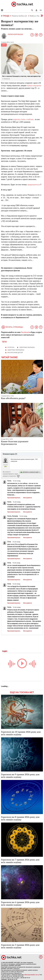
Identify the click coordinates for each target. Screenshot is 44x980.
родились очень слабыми (23, 119)
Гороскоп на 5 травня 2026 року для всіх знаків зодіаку (20, 946)
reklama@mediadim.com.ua (32, 975)
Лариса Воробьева (15, 34)
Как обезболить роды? (13, 398)
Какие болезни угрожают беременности (15, 443)
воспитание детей (15, 353)
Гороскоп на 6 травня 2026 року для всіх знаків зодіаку (20, 903)
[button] (36, 10)
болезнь (11, 347)
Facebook (25, 332)
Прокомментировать (14, 498)
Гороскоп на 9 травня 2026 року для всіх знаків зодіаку (20, 776)
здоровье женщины (16, 350)
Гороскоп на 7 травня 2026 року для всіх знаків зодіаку (20, 861)
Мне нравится (28, 498)
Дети (4, 45)
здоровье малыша (27, 347)
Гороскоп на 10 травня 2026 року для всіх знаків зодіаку (21, 733)
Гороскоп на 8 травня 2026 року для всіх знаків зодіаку (20, 818)
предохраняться (34, 185)
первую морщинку (34, 86)
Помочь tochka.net (20, 16)
